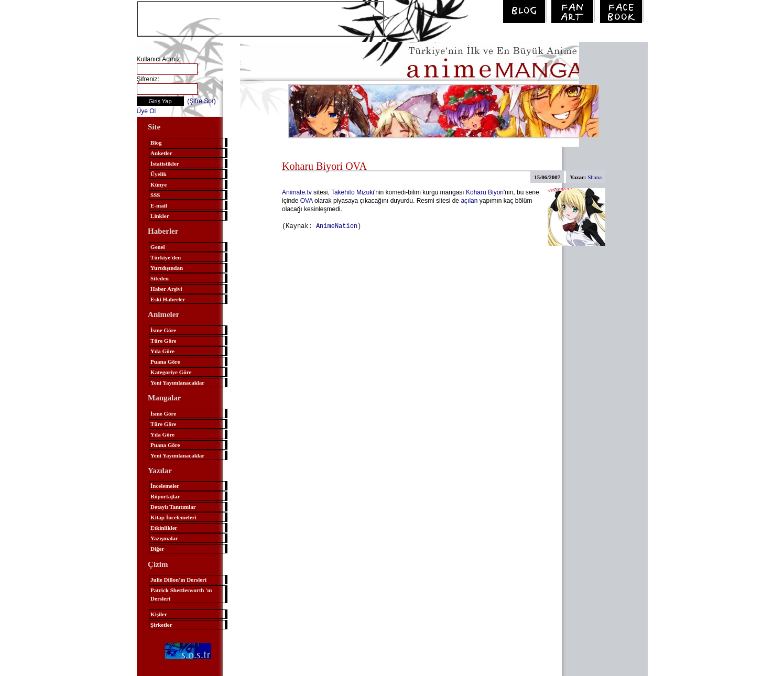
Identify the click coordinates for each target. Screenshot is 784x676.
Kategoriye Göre (171, 372)
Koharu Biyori (485, 192)
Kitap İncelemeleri (173, 517)
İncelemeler (165, 486)
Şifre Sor (202, 101)
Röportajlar (165, 496)
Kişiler (159, 614)
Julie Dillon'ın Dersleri (178, 580)
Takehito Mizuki (353, 192)
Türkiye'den (166, 257)
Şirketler (161, 625)
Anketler (161, 153)
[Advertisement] (260, 18)
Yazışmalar (164, 538)
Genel (158, 247)
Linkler (160, 216)
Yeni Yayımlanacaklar (177, 383)
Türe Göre (163, 341)
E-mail (159, 205)
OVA (307, 201)
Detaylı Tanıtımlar (173, 507)
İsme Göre (163, 330)
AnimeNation (337, 226)
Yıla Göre (162, 351)
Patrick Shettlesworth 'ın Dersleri (181, 594)
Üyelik (159, 174)
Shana (595, 177)
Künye (159, 184)
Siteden (160, 278)
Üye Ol (146, 111)
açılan (469, 201)
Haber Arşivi (166, 289)
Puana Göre (165, 362)
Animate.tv (297, 192)
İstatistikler (165, 163)
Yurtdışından (167, 268)
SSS (155, 195)
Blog (156, 143)
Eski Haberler (168, 299)
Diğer (157, 549)
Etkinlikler (164, 528)
